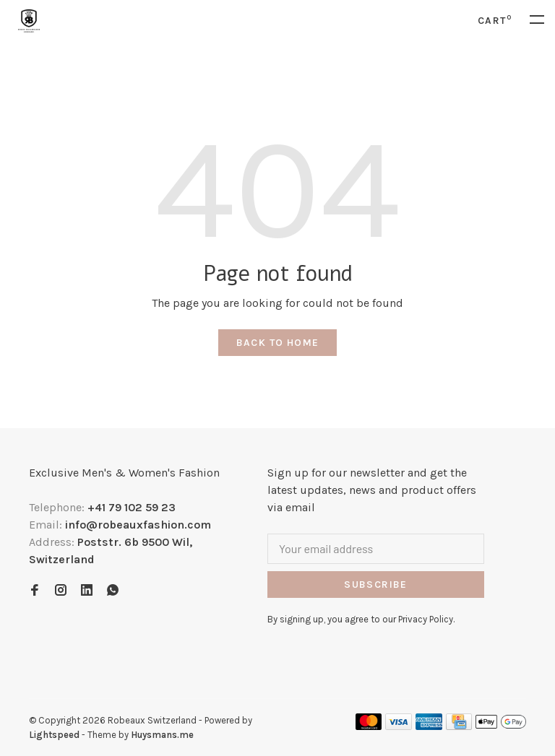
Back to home (278, 343)
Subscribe (376, 585)
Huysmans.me (162, 735)
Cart (495, 21)
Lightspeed (54, 735)
